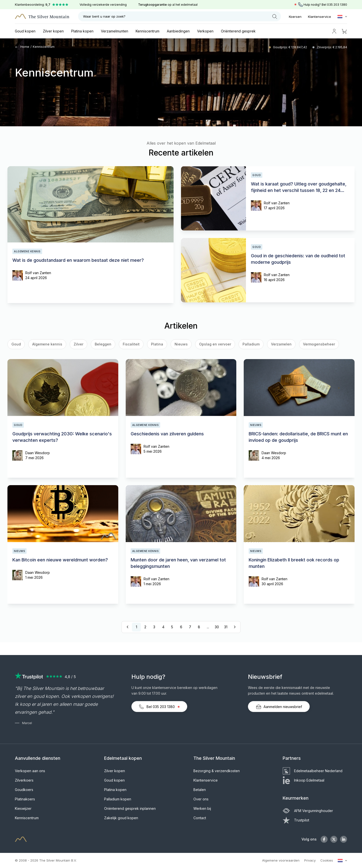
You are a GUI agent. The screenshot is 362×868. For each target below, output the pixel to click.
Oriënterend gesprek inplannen (130, 808)
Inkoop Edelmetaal (303, 780)
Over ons (201, 799)
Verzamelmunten (115, 31)
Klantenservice (319, 17)
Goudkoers (24, 790)
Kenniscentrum (148, 31)
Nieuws (181, 344)
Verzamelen (281, 344)
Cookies (327, 860)
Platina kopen (82, 31)
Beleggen (103, 344)
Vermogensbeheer (319, 344)
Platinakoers (25, 799)
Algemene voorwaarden (281, 860)
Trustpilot (296, 820)
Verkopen (205, 31)
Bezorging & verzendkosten (217, 771)
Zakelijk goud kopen (121, 818)
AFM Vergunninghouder (308, 811)
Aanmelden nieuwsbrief (279, 707)
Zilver (78, 344)
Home (22, 47)
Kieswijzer (23, 808)
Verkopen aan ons (30, 771)
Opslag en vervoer (215, 344)
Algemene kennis (47, 344)
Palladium (251, 344)
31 (226, 627)
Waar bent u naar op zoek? (180, 17)
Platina (157, 344)
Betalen (200, 790)
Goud (16, 344)
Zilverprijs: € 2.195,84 (332, 47)
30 (217, 627)
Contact (200, 818)
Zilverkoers (24, 780)
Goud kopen (25, 31)
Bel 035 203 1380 (159, 707)
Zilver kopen (53, 31)
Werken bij (202, 808)
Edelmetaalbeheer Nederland (313, 771)
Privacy (310, 860)
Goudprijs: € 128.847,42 (290, 47)
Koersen (295, 17)
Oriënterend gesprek (238, 31)
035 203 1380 (337, 5)
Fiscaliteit (131, 344)
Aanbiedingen (178, 31)
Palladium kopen (118, 799)
